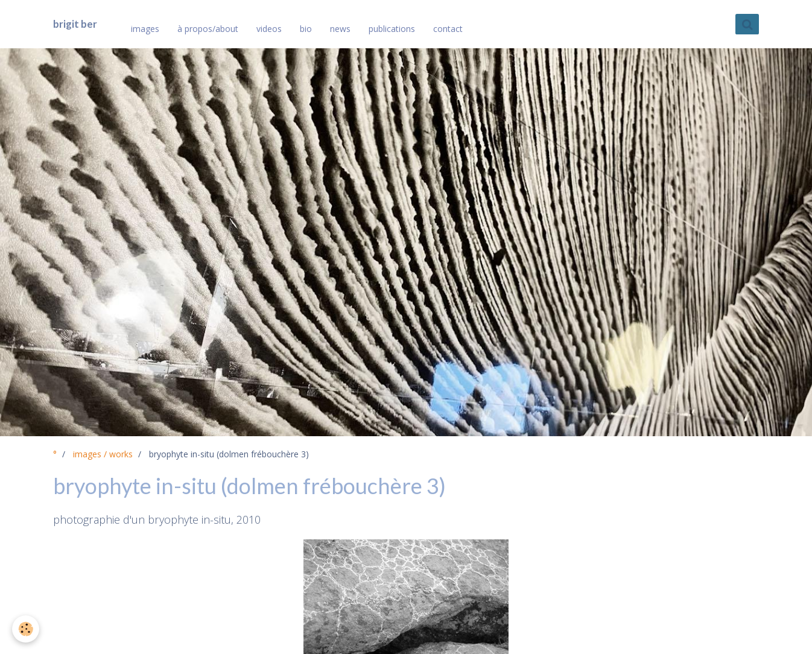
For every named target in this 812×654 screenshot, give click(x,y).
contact (448, 29)
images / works (103, 454)
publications (392, 29)
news (340, 29)
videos (269, 29)
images (145, 29)
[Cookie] (26, 629)
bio (306, 29)
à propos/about (208, 29)
